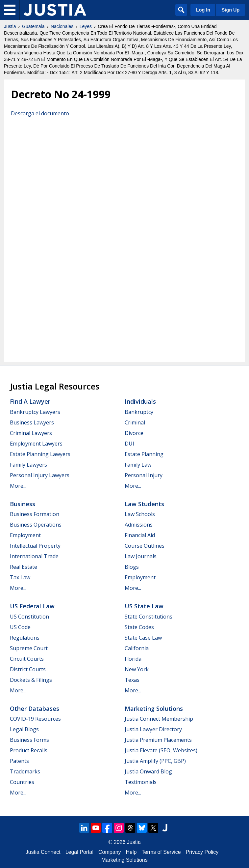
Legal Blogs (24, 729)
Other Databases (35, 709)
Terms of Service (161, 852)
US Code (20, 627)
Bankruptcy (139, 412)
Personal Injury (144, 475)
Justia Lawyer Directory (153, 729)
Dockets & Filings (31, 680)
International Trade (34, 556)
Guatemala (33, 26)
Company (110, 852)
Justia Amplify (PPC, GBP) (155, 761)
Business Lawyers (32, 422)
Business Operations (36, 525)
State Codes (139, 627)
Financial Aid (140, 535)
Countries (22, 782)
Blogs (132, 567)
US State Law (144, 606)
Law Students (144, 504)
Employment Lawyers (36, 444)
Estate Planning (144, 454)
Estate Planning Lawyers (40, 454)
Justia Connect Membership (159, 719)
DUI (129, 444)
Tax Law (20, 577)
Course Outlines (145, 546)
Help (131, 852)
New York (137, 669)
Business (23, 504)
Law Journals (141, 556)
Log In (203, 10)
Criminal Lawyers (31, 433)
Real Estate (24, 567)
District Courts (28, 669)
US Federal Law (32, 606)
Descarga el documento (40, 113)
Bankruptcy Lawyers (35, 412)
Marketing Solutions (154, 709)
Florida (133, 659)
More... (18, 486)
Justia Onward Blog (148, 771)
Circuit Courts (27, 659)
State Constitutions (149, 617)
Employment (25, 535)
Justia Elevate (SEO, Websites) (161, 750)
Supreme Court (29, 648)
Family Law (138, 465)
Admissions (139, 525)
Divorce (134, 433)
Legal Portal (79, 852)
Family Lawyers (28, 465)
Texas (132, 680)
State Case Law (143, 638)
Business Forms (29, 740)
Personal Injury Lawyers (40, 475)
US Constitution (29, 617)
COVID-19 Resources (35, 719)
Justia (10, 26)
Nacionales (62, 26)
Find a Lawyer (30, 401)
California (137, 648)
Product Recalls (29, 750)
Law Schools (140, 514)
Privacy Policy (202, 852)
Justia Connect (43, 852)
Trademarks (25, 771)
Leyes (86, 26)
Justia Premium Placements (158, 740)
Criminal (135, 422)
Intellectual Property (35, 546)
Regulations (25, 638)
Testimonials (141, 782)
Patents (19, 761)
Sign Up (231, 10)
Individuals (140, 401)
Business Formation (35, 514)
